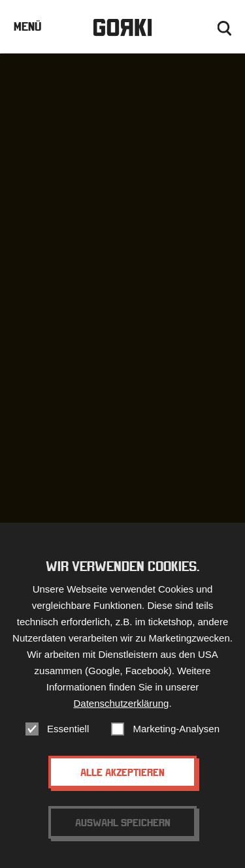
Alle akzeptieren (122, 773)
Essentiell (68, 729)
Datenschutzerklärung (121, 704)
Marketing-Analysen (176, 729)
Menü (27, 26)
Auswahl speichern (123, 823)
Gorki (122, 28)
